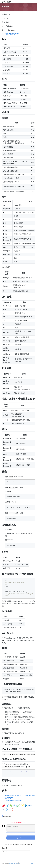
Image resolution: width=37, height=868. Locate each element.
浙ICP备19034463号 (14, 863)
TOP (32, 863)
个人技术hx (7, 2)
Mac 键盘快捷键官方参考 (11, 34)
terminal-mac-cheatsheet (14, 800)
